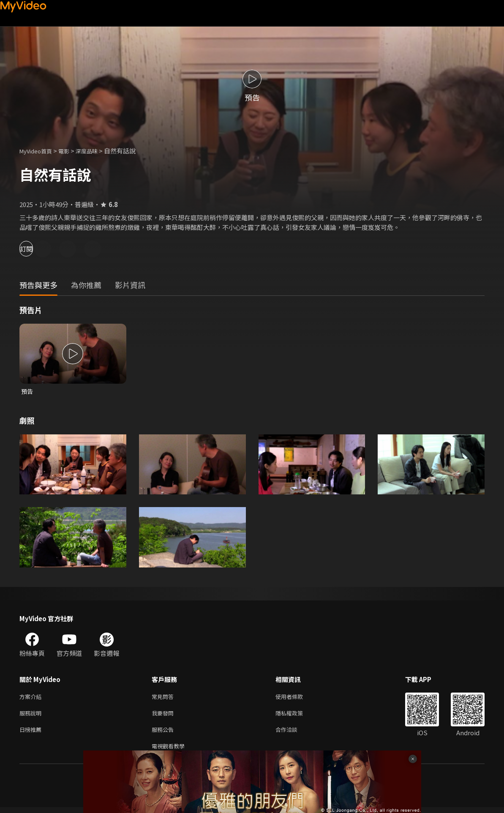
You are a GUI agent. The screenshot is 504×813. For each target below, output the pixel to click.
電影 (71, 151)
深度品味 (96, 151)
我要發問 (164, 716)
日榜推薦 (32, 733)
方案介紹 (32, 698)
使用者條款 (296, 698)
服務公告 (164, 733)
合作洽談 (293, 733)
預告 (27, 391)
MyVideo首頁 (39, 151)
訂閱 (36, 249)
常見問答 (164, 698)
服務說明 (32, 716)
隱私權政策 (296, 716)
